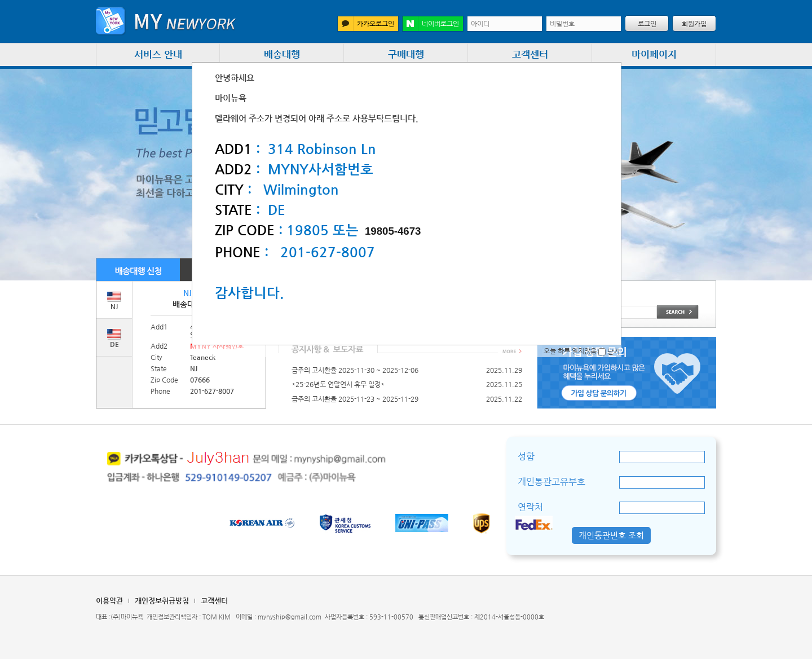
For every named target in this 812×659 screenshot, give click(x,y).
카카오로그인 (366, 24)
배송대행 (282, 54)
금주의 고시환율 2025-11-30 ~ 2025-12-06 (355, 370)
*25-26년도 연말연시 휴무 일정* (338, 384)
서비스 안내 (158, 54)
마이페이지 (654, 54)
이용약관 (109, 601)
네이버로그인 (431, 24)
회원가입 (694, 24)
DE (114, 338)
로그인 (647, 24)
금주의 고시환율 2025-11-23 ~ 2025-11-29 (355, 399)
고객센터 (530, 54)
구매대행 (406, 54)
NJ (114, 301)
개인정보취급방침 (162, 601)
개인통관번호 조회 (611, 535)
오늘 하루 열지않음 (575, 351)
